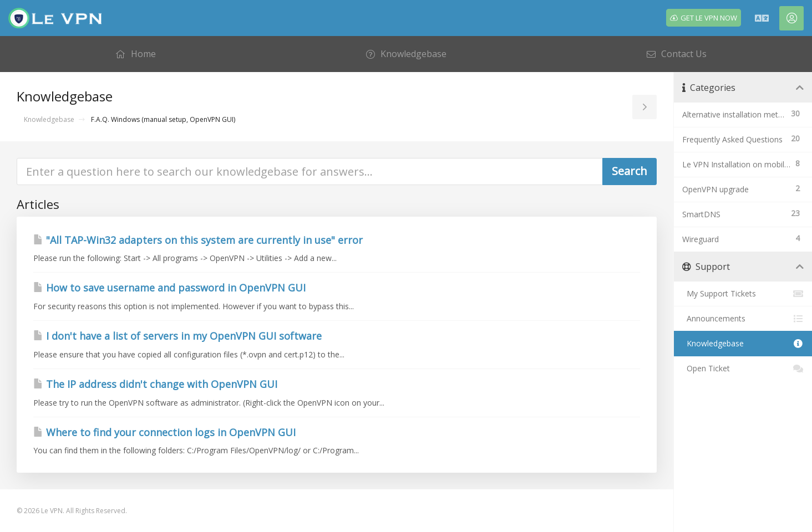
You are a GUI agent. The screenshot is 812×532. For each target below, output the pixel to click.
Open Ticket (743, 369)
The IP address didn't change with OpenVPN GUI (155, 384)
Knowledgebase (49, 119)
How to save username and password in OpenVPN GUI (169, 288)
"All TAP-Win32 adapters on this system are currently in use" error (198, 240)
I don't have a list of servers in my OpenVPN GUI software (177, 336)
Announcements (743, 319)
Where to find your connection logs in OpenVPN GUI (164, 432)
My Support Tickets (743, 294)
